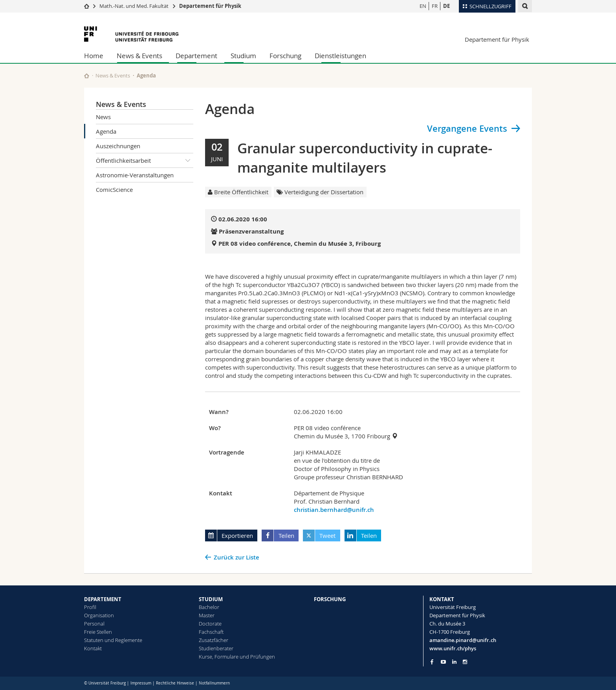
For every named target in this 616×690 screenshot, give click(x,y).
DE (446, 6)
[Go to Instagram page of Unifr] (465, 662)
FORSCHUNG (330, 599)
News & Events (139, 56)
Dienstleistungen (340, 56)
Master (207, 615)
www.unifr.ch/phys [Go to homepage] (453, 648)
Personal (94, 624)
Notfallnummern (214, 683)
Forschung (285, 56)
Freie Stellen (98, 632)
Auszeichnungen (118, 146)
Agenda (106, 131)
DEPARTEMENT (103, 599)
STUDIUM (211, 599)
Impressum (141, 683)
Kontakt (93, 648)
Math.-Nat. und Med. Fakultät (134, 6)
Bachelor (209, 607)
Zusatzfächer (214, 640)
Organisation (99, 615)
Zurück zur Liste (236, 557)
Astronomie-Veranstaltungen (135, 175)
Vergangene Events (467, 129)
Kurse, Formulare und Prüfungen (237, 657)
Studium (243, 56)
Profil (90, 607)
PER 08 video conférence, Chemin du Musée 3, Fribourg (300, 244)
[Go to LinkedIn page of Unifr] (454, 662)
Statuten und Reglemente (113, 640)
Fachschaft (211, 632)
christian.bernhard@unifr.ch (334, 510)
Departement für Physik (210, 6)
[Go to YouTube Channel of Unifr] (443, 662)
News (103, 117)
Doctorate (210, 624)
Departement (196, 56)
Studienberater (216, 648)
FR (435, 6)
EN (423, 6)
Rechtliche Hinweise (175, 683)
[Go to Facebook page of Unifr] (432, 662)
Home (94, 56)
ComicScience (114, 190)
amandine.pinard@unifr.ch (463, 640)
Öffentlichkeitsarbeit (145, 160)
